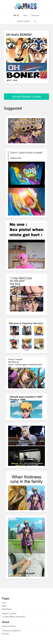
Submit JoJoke (23, 21)
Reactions (35, 15)
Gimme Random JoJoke (27, 97)
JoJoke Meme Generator (14, 617)
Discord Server (9, 626)
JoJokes (26, 6)
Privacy (5, 634)
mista (15, 80)
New (25, 15)
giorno (9, 80)
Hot (16, 15)
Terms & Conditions (11, 631)
